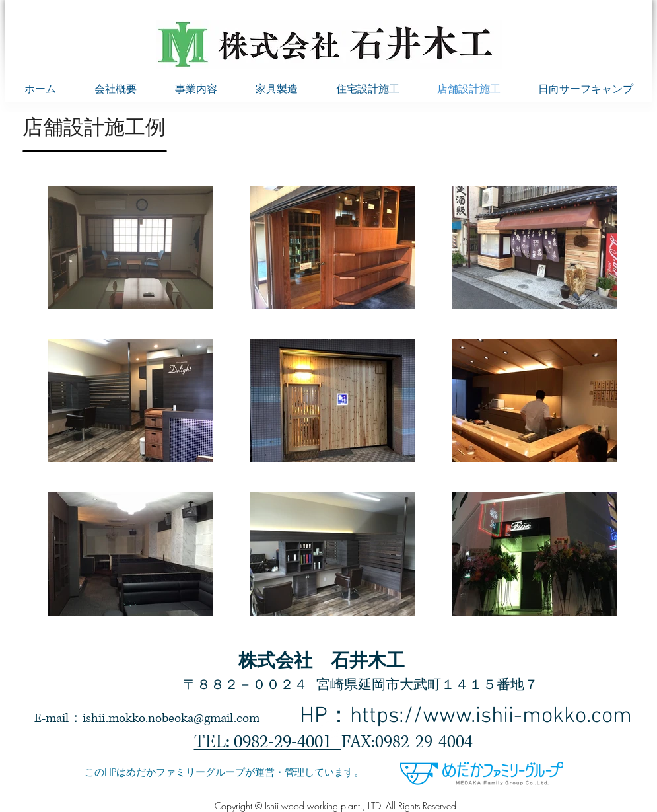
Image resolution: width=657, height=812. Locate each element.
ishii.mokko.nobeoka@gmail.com (171, 719)
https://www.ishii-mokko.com (491, 717)
